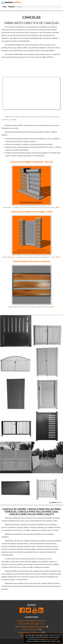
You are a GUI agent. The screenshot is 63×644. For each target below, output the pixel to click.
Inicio (5, 7)
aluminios (11, 2)
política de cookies (51, 639)
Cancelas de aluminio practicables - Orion (32, 212)
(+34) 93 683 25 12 (30, 629)
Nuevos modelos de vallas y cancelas (32, 261)
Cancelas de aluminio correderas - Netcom (32, 162)
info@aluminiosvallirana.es (30, 632)
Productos (11, 7)
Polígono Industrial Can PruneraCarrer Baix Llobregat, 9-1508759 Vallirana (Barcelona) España (31, 624)
